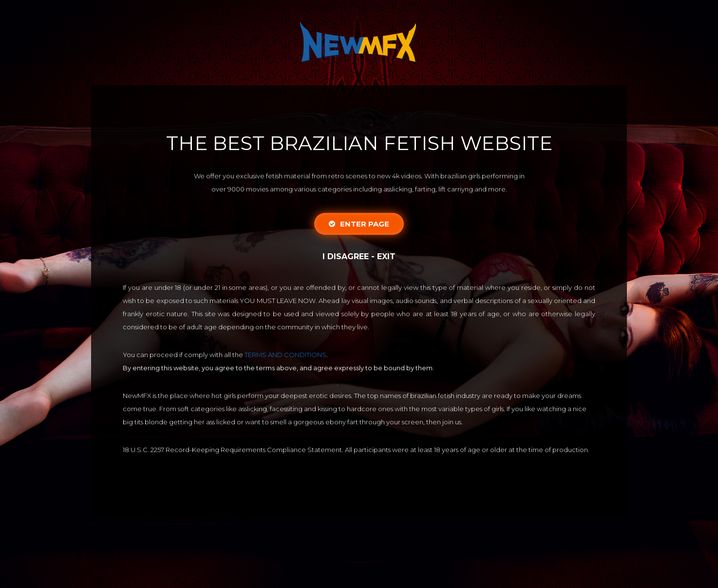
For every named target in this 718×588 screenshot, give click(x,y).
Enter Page (359, 224)
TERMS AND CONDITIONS (285, 355)
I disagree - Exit (359, 256)
